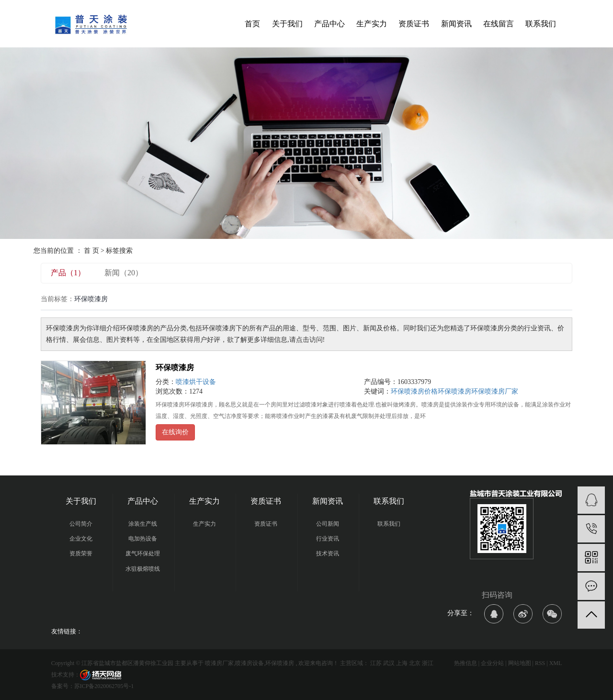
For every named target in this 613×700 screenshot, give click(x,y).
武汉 (389, 663)
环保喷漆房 (175, 367)
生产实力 (372, 24)
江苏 (376, 663)
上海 (402, 663)
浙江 (428, 663)
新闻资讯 (456, 24)
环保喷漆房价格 (414, 391)
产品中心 (329, 24)
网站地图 (520, 663)
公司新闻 (328, 524)
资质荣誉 (81, 553)
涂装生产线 (143, 524)
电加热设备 (143, 539)
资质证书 (414, 24)
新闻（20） (124, 273)
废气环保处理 (143, 553)
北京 (415, 663)
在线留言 (499, 24)
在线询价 (175, 432)
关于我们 (287, 24)
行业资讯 (328, 539)
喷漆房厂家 (219, 663)
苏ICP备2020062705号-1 (104, 686)
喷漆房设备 (250, 663)
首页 (252, 24)
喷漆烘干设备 (196, 382)
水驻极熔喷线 (143, 569)
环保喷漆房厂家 (495, 391)
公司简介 (81, 524)
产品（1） (68, 273)
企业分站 (492, 663)
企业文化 (81, 539)
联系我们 (541, 24)
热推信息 (465, 663)
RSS (540, 663)
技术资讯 (328, 553)
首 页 (91, 251)
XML (556, 663)
